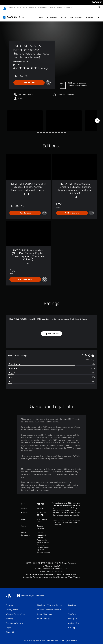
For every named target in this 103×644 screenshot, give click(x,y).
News (52, 7)
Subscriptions (76, 15)
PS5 (18, 7)
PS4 (24, 7)
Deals (64, 15)
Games (11, 7)
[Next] (97, 118)
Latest (41, 15)
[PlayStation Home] (5, 8)
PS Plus (32, 7)
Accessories (42, 7)
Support (67, 7)
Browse (90, 15)
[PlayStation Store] (14, 15)
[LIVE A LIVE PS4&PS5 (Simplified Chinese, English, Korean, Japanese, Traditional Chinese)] (25, 118)
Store (59, 7)
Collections (52, 15)
